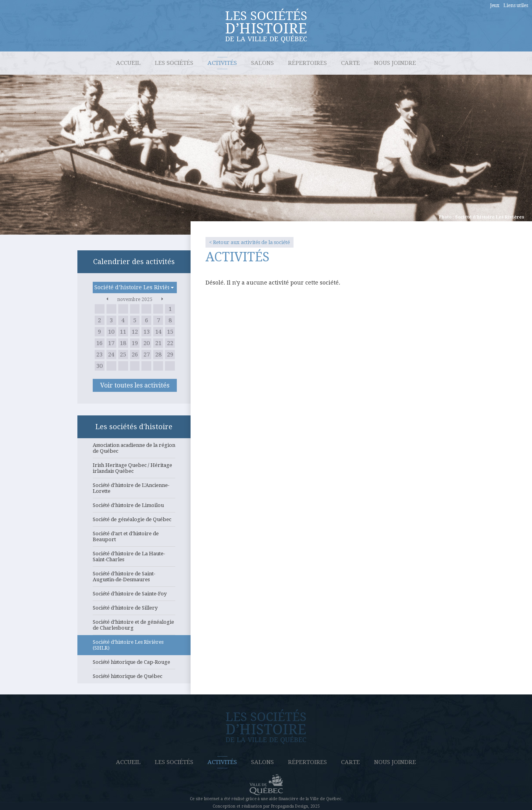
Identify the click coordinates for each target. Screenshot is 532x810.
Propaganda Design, (290, 806)
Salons (262, 63)
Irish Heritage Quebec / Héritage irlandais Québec (134, 470)
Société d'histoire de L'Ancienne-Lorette (134, 490)
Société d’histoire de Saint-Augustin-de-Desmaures (134, 579)
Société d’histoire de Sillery (134, 610)
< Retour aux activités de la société (249, 242)
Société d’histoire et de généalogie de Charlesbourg (134, 627)
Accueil (128, 63)
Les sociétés (174, 63)
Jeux (495, 6)
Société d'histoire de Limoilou (134, 507)
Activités (222, 63)
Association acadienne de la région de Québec (134, 450)
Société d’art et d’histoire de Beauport (134, 539)
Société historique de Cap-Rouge (134, 664)
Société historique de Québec (134, 678)
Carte (350, 63)
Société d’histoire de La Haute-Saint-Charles (134, 559)
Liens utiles (516, 6)
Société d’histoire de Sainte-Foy (134, 596)
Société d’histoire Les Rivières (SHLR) (134, 647)
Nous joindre (395, 63)
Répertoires (307, 63)
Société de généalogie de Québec (134, 522)
